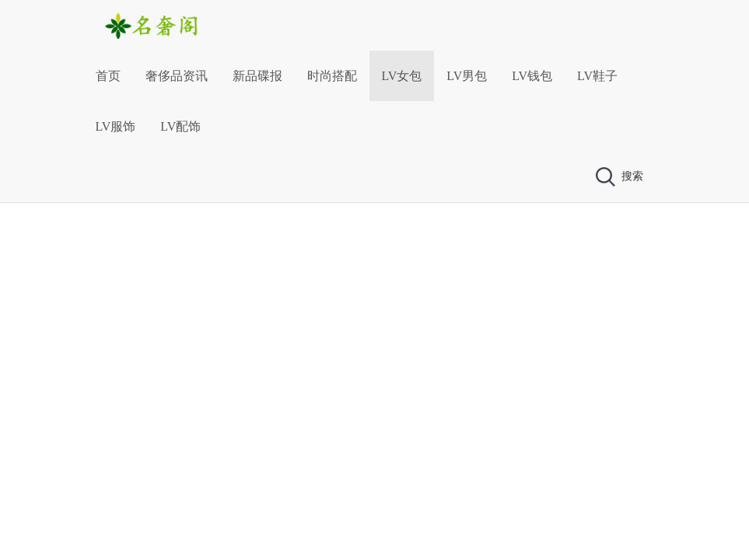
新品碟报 (257, 76)
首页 (108, 76)
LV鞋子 (597, 76)
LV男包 (467, 76)
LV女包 (402, 76)
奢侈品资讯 (177, 76)
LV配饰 (180, 126)
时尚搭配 (332, 76)
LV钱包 (532, 76)
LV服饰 (116, 126)
